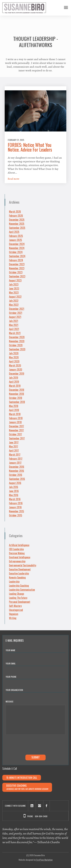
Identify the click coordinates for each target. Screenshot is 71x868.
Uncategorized (16, 610)
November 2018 (17, 394)
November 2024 (17, 248)
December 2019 (17, 374)
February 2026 (16, 216)
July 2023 (14, 284)
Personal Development (20, 602)
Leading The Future (18, 598)
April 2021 (14, 329)
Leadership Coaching (19, 586)
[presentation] (29, 745)
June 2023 (14, 289)
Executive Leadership (19, 573)
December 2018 (17, 390)
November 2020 (17, 341)
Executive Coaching (27, 787)
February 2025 (16, 236)
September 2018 (17, 402)
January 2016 (15, 507)
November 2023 (17, 268)
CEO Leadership (16, 549)
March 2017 (15, 455)
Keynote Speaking (17, 577)
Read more (14, 179)
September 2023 (17, 276)
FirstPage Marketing (44, 860)
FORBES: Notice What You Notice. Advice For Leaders (30, 147)
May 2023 (14, 293)
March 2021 (15, 333)
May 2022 (14, 305)
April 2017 (14, 451)
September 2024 (17, 256)
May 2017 (14, 446)
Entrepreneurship (17, 561)
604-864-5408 (41, 816)
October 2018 (16, 398)
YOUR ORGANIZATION (15, 690)
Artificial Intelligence (19, 545)
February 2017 (16, 459)
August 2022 (15, 297)
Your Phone (11, 677)
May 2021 (14, 325)
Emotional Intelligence (20, 557)
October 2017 (15, 434)
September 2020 (17, 349)
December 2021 (17, 309)
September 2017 (17, 438)
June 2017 (14, 442)
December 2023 (17, 264)
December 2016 (17, 467)
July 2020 (14, 353)
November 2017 (16, 430)
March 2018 (15, 414)
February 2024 (16, 260)
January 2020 (16, 370)
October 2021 (16, 313)
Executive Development (20, 569)
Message (9, 701)
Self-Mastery (15, 606)
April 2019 (14, 382)
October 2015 (16, 515)
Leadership (14, 582)
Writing (13, 618)
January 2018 (15, 422)
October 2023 (16, 272)
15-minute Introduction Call (22, 778)
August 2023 (15, 280)
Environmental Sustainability (23, 565)
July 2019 (14, 378)
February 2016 (16, 503)
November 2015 (17, 511)
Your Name (11, 650)
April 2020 (14, 361)
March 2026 (15, 212)
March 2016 (15, 499)
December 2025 (17, 220)
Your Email (11, 663)
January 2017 (15, 463)
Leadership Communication (22, 590)
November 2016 (17, 471)
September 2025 (17, 228)
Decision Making (17, 553)
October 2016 (16, 475)
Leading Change (17, 594)
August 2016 (15, 483)
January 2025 (15, 240)
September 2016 (17, 479)
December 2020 (17, 337)
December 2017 (17, 426)
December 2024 (17, 244)
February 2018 (16, 418)
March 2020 (15, 365)
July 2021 (14, 321)
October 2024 (16, 252)
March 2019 (15, 386)
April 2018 (14, 410)
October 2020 (16, 345)
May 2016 (14, 495)
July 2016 (14, 487)
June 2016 (14, 491)
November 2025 (17, 224)
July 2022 (14, 301)
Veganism (14, 614)
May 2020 (14, 357)
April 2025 (14, 232)
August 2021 (15, 317)
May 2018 (14, 406)
